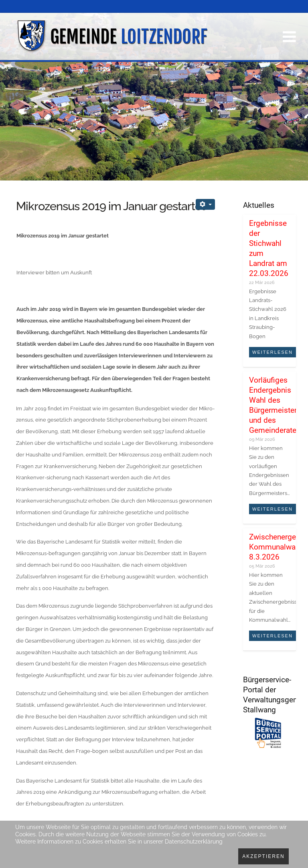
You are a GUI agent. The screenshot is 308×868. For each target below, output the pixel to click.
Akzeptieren (263, 856)
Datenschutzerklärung (194, 842)
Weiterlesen (273, 352)
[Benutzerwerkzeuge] (205, 204)
